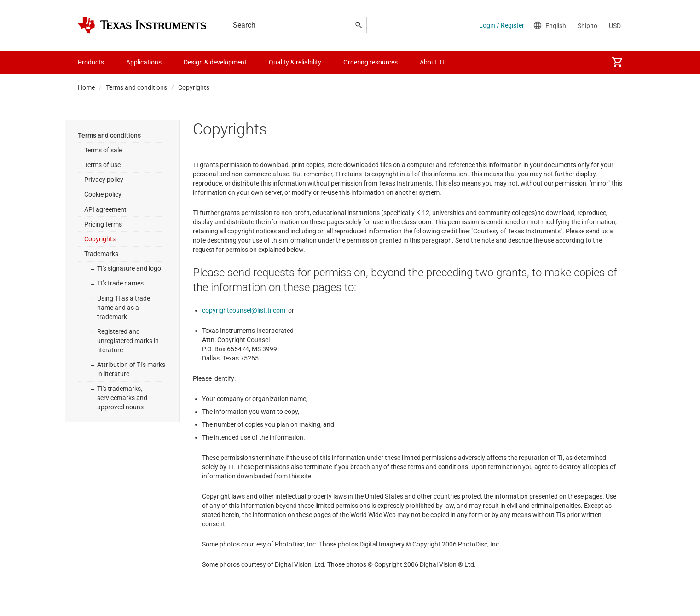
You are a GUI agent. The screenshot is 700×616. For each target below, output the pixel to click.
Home (86, 87)
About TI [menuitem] (432, 62)
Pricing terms (103, 224)
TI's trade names (120, 283)
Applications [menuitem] (144, 62)
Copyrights (100, 239)
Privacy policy (104, 180)
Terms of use (102, 165)
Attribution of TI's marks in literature (131, 369)
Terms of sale (103, 150)
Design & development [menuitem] (215, 62)
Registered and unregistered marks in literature (128, 341)
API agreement (105, 209)
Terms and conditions (136, 87)
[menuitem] (617, 62)
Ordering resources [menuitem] (370, 62)
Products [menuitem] (91, 62)
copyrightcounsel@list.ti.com (244, 310)
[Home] (142, 25)
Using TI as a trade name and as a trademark (124, 308)
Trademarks (101, 254)
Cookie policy (103, 194)
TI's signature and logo (129, 268)
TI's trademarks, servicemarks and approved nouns (122, 398)
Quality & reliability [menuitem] (295, 62)
